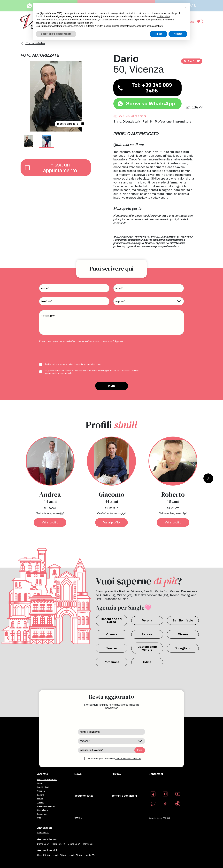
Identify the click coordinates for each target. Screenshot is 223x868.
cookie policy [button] (163, 17)
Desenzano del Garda (111, 620)
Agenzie (43, 774)
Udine (147, 662)
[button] (186, 8)
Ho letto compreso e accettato (115, 759)
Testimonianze (84, 796)
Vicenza (112, 634)
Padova (147, 634)
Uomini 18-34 (43, 855)
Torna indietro (33, 43)
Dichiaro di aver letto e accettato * (73, 364)
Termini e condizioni (124, 796)
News (78, 774)
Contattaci (156, 774)
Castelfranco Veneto (147, 648)
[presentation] (64, 353)
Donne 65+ (88, 844)
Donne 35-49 (59, 844)
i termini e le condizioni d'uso (88, 364)
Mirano (183, 634)
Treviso (112, 648)
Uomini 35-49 (59, 855)
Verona (147, 620)
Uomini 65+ (90, 855)
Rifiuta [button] (158, 34)
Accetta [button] (178, 34)
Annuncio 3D (43, 833)
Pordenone (112, 662)
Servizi (79, 818)
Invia (111, 386)
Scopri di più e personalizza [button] (56, 34)
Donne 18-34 (43, 844)
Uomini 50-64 (75, 855)
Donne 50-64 (74, 844)
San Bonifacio (183, 620)
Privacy (116, 774)
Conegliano (183, 648)
